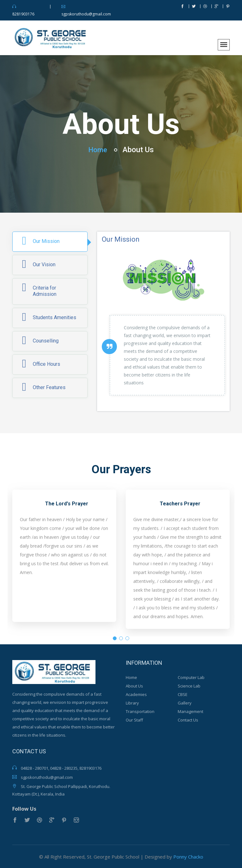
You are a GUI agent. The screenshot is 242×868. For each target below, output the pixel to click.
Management (190, 711)
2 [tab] (121, 638)
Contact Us (188, 720)
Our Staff (134, 720)
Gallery (185, 703)
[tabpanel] (64, 559)
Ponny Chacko (188, 856)
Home (98, 149)
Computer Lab (191, 677)
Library (132, 703)
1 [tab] (115, 638)
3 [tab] (127, 638)
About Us (134, 686)
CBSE (183, 694)
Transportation (140, 711)
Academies (136, 694)
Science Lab (189, 686)
